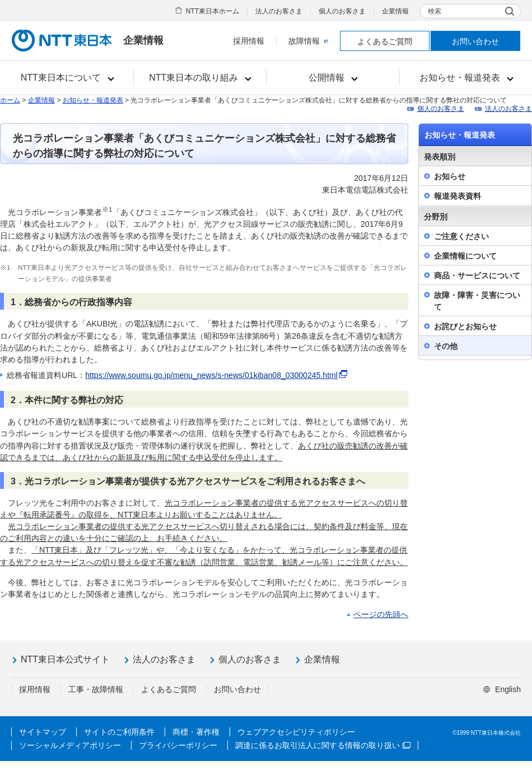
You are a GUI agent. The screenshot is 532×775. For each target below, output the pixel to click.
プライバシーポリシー (178, 745)
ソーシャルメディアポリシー (70, 745)
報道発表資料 (458, 196)
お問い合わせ (475, 41)
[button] (67, 78)
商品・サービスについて (477, 276)
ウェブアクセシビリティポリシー (296, 732)
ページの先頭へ (381, 614)
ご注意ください (461, 236)
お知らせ (450, 176)
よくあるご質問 (385, 41)
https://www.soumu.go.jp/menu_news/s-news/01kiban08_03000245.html (217, 375)
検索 (435, 11)
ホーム (10, 100)
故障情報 (308, 41)
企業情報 (395, 11)
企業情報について (465, 256)
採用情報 (249, 41)
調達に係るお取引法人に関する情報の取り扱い (323, 745)
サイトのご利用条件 (119, 732)
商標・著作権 (196, 732)
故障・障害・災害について (477, 301)
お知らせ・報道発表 (93, 100)
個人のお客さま (342, 11)
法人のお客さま (279, 11)
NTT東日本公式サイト (65, 659)
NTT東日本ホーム (213, 11)
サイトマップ (43, 732)
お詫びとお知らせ (465, 326)
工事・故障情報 (96, 689)
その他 (446, 346)
